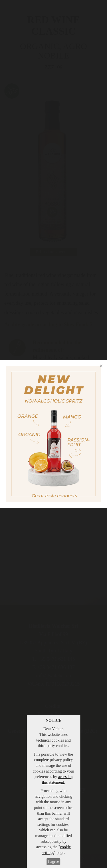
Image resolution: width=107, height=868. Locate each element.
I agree (53, 862)
